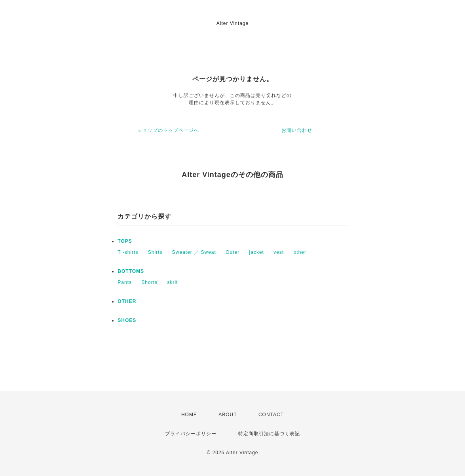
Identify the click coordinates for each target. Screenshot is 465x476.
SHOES (127, 320)
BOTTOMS (131, 271)
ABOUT (228, 415)
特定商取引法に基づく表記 (269, 434)
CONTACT (271, 415)
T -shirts (128, 252)
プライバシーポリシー (191, 434)
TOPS (125, 241)
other (300, 252)
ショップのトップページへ (168, 130)
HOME (189, 415)
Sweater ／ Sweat (194, 252)
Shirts (155, 252)
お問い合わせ (297, 130)
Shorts (149, 282)
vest (279, 252)
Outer (232, 252)
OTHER (127, 301)
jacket (257, 252)
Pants (125, 282)
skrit (172, 282)
